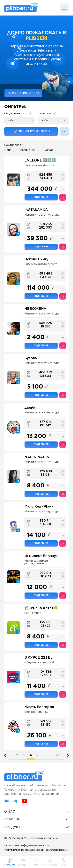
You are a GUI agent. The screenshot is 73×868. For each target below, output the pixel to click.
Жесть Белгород (39, 707)
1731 (59, 755)
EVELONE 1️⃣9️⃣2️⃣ (40, 161)
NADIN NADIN (37, 457)
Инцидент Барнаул (41, 556)
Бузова (31, 358)
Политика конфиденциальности (26, 845)
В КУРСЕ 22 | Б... (38, 658)
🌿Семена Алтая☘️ (41, 608)
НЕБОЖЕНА (35, 309)
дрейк (30, 408)
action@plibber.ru (57, 850)
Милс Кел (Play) (39, 507)
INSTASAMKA (36, 210)
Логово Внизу (36, 259)
